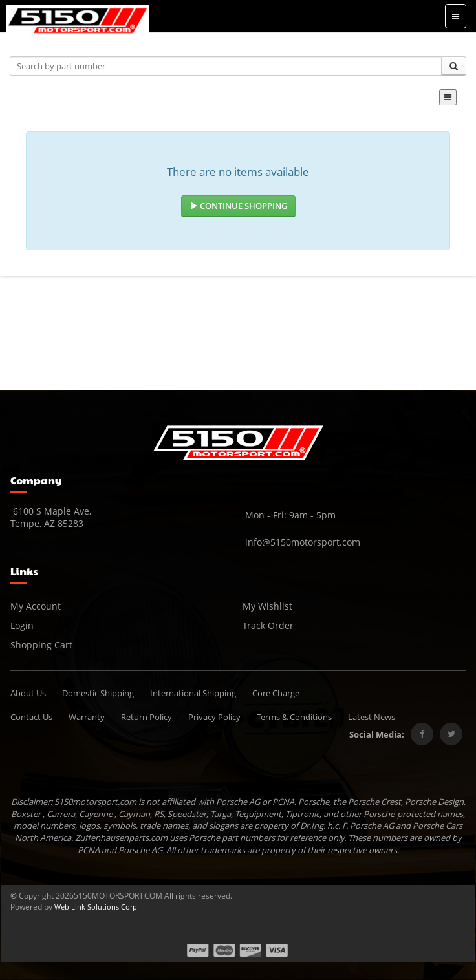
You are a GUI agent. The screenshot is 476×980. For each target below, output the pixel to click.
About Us (28, 693)
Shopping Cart (41, 645)
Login (22, 625)
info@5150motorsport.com (301, 542)
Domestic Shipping (98, 693)
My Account (36, 606)
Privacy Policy (214, 717)
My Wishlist (267, 606)
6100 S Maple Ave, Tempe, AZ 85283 (51, 517)
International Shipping (193, 693)
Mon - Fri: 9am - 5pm (289, 515)
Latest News (372, 717)
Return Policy (146, 717)
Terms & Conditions (294, 717)
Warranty (87, 717)
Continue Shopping (238, 206)
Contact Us (31, 717)
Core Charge (276, 693)
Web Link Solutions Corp (96, 907)
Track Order (268, 625)
